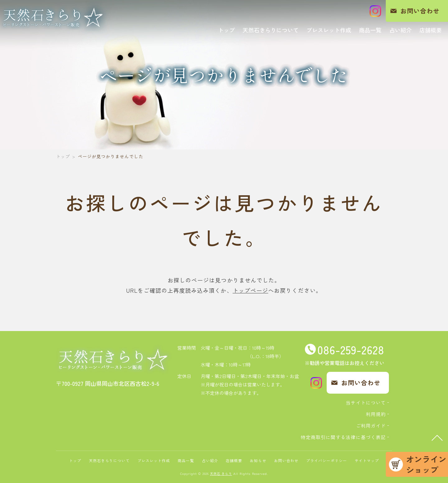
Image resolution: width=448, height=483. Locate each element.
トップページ (250, 290)
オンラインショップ (426, 464)
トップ (63, 156)
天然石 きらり (221, 474)
